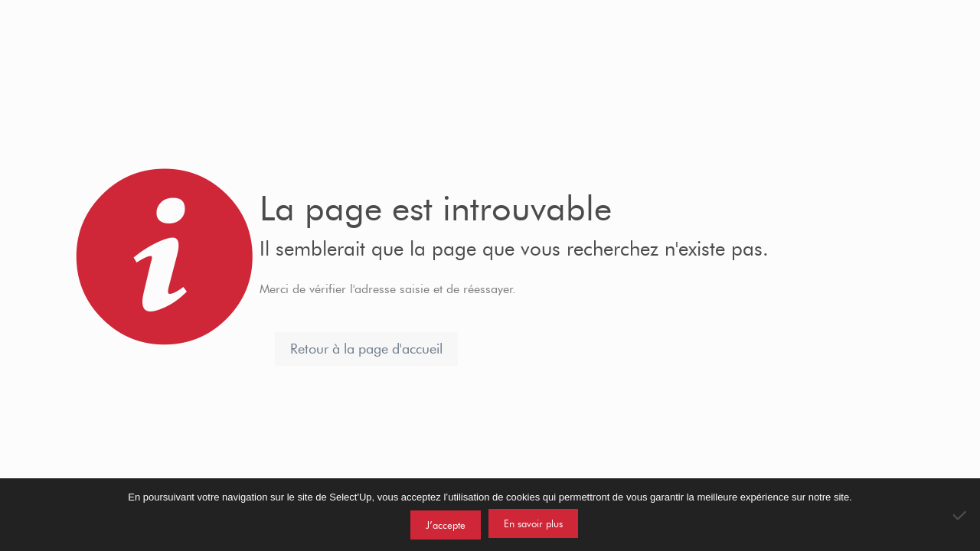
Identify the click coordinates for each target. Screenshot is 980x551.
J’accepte (446, 525)
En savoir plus (533, 523)
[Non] (961, 515)
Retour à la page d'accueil (366, 349)
